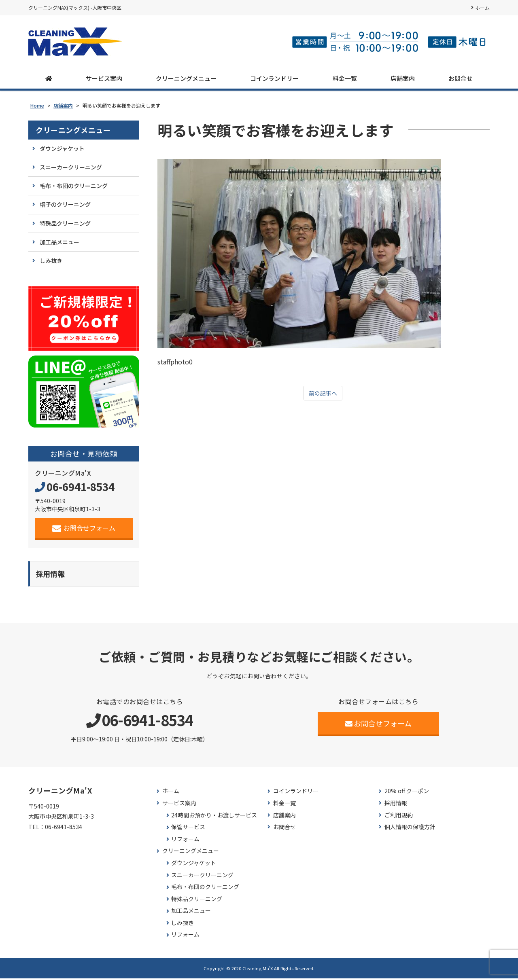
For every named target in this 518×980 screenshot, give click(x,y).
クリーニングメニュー (186, 78)
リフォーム (185, 841)
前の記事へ (323, 394)
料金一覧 (345, 78)
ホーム (482, 7)
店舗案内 (403, 78)
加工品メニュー (59, 242)
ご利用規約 (399, 817)
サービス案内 (104, 78)
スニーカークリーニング (71, 167)
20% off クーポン (407, 793)
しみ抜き (51, 260)
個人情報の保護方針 (410, 829)
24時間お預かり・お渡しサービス (214, 817)
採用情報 (396, 805)
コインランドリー (274, 78)
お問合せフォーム (84, 528)
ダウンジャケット (62, 148)
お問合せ (461, 78)
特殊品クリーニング (65, 223)
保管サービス (188, 829)
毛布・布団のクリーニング (74, 186)
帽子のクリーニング (65, 204)
